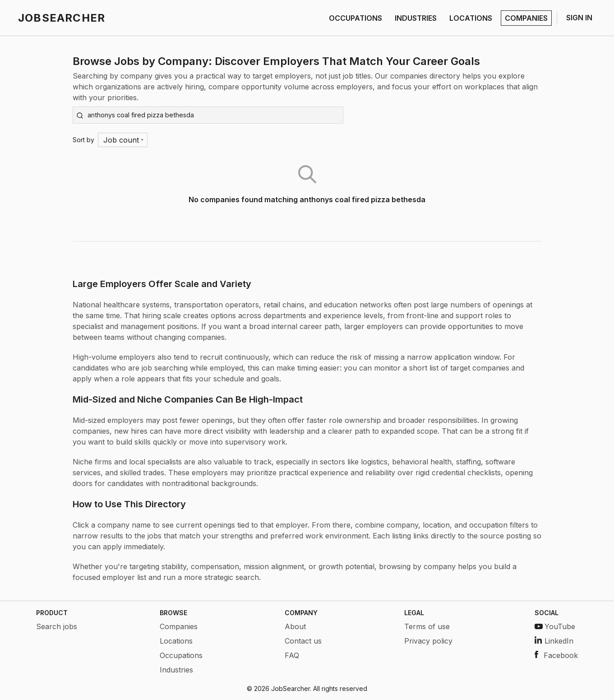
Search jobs (57, 626)
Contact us (303, 641)
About (295, 626)
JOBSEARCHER (62, 18)
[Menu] (123, 140)
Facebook (556, 655)
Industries (176, 670)
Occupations (181, 655)
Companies (179, 626)
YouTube (555, 626)
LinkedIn (554, 641)
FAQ (292, 655)
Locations (176, 641)
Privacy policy (428, 641)
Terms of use (427, 626)
